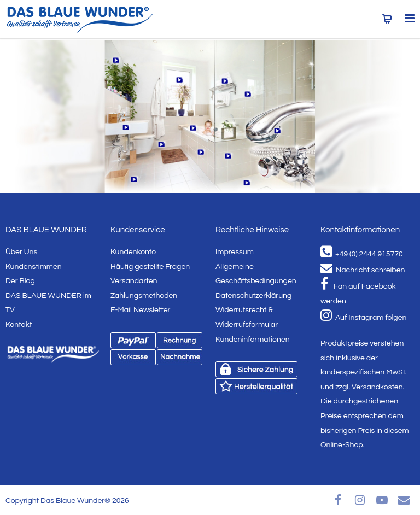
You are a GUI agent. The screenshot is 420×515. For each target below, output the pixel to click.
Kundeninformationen (253, 340)
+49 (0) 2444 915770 (362, 254)
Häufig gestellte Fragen (150, 267)
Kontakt (19, 325)
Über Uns (21, 252)
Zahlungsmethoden (144, 296)
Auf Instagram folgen (363, 318)
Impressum (235, 252)
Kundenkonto (133, 252)
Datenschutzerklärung (253, 296)
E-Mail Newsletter (140, 310)
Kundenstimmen (34, 267)
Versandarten (134, 281)
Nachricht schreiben (363, 270)
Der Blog (20, 281)
